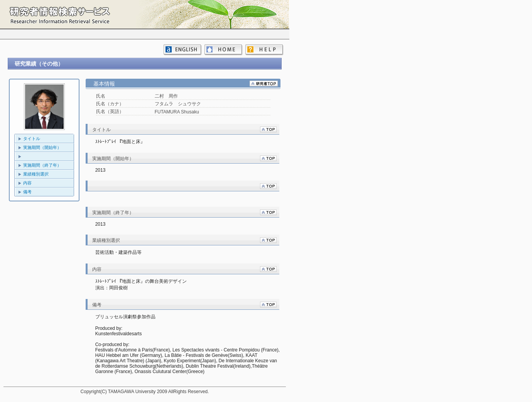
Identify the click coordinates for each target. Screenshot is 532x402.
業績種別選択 (36, 174)
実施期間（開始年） (42, 147)
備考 (27, 192)
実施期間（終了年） (42, 165)
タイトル (32, 139)
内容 (27, 183)
